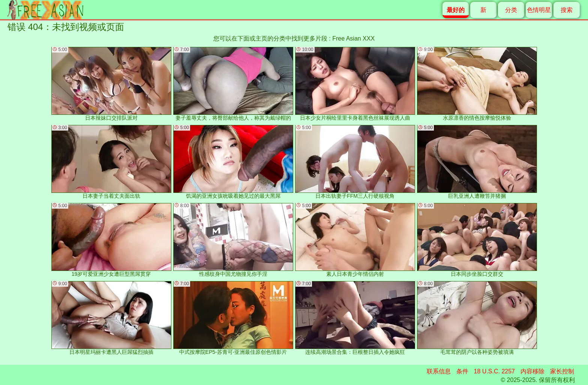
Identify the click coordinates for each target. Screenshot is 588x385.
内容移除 (532, 371)
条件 (462, 371)
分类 (511, 10)
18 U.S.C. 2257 (494, 371)
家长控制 (562, 371)
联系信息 (439, 371)
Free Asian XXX (353, 38)
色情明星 (539, 10)
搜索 (567, 10)
